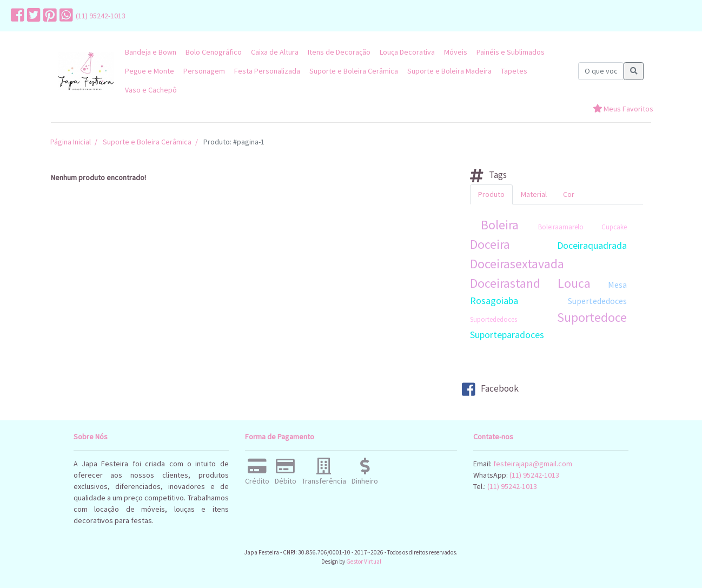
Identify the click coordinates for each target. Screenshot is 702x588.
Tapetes (514, 71)
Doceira (490, 244)
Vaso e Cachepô (151, 90)
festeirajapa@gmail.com (533, 464)
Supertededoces (597, 301)
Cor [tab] (569, 194)
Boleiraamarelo (561, 227)
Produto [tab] (491, 194)
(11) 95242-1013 (101, 16)
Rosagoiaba (494, 300)
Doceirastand (505, 283)
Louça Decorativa (407, 52)
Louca (574, 283)
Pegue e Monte (150, 71)
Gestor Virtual (364, 561)
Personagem (204, 71)
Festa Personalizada (267, 71)
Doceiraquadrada (592, 245)
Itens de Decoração (339, 52)
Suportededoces (494, 319)
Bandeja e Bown (151, 52)
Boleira (500, 225)
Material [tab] (534, 194)
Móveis (456, 52)
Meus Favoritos (623, 109)
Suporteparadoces (507, 335)
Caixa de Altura (275, 52)
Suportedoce (592, 317)
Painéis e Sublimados (511, 52)
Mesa (617, 285)
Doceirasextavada (517, 264)
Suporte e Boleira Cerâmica (354, 71)
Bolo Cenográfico (214, 52)
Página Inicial (71, 142)
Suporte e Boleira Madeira (449, 71)
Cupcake (614, 227)
